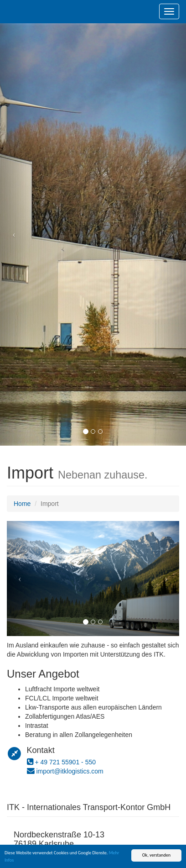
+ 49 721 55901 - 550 (65, 762)
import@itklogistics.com (70, 771)
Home (22, 504)
